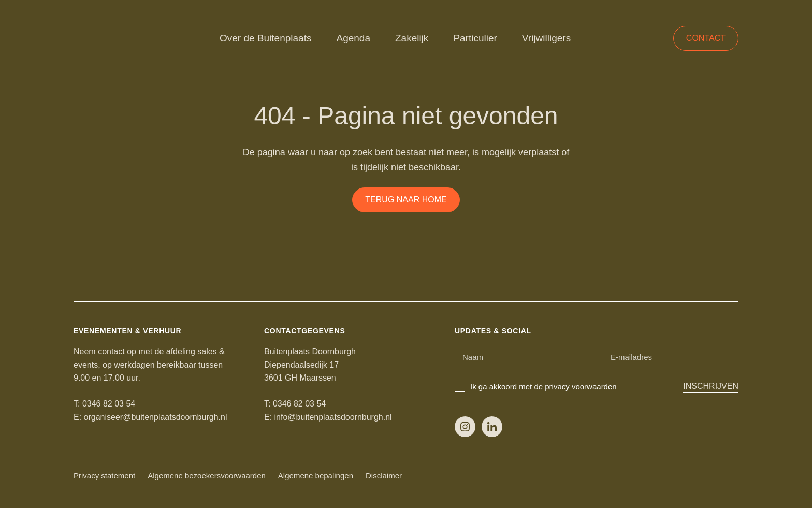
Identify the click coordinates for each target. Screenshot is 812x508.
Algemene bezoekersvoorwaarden (207, 476)
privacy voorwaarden (581, 387)
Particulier (475, 38)
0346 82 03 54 (109, 404)
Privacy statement (104, 476)
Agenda (353, 38)
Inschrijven (711, 386)
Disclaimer (384, 476)
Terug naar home (406, 200)
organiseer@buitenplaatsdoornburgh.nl (156, 417)
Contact (706, 38)
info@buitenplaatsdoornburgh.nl (333, 417)
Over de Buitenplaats (265, 38)
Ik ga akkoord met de (536, 387)
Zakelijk (412, 38)
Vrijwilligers (546, 38)
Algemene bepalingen (316, 476)
